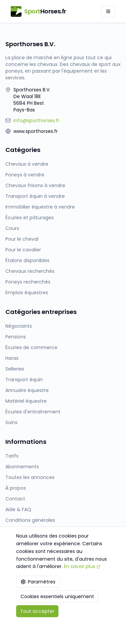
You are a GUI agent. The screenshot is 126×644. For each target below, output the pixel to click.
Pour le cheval (22, 239)
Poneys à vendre (25, 175)
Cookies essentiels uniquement (57, 596)
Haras (12, 358)
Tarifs (12, 456)
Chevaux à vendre (27, 164)
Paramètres (38, 582)
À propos (16, 488)
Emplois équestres (27, 293)
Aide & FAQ (18, 509)
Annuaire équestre (27, 390)
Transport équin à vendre (35, 196)
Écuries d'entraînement (33, 412)
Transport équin (24, 380)
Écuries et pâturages (30, 218)
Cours (12, 228)
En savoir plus (82, 566)
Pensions (16, 337)
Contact (15, 499)
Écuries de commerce (31, 347)
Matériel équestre (26, 401)
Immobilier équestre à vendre (40, 207)
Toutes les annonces (30, 477)
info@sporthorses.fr (36, 120)
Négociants (19, 326)
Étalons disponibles (27, 260)
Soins (11, 422)
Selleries (15, 369)
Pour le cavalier (23, 250)
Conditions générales (30, 520)
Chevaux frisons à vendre (35, 185)
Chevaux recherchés (30, 271)
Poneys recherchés (28, 282)
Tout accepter (37, 611)
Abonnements (22, 467)
